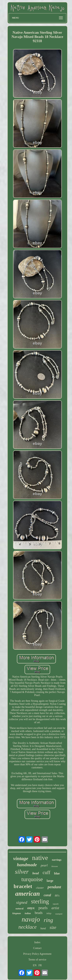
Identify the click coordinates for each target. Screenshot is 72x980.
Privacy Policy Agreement (37, 954)
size (53, 927)
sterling (40, 901)
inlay (49, 913)
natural (19, 908)
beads (39, 913)
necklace (27, 927)
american (27, 894)
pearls (43, 908)
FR (40, 965)
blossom (55, 866)
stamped (59, 914)
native (40, 858)
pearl (44, 865)
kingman (17, 913)
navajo (31, 919)
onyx (31, 908)
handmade (27, 865)
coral (47, 895)
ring (48, 920)
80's (57, 896)
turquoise (32, 879)
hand (43, 928)
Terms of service (37, 960)
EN (35, 965)
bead (36, 873)
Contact (37, 948)
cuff (46, 872)
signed (22, 902)
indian (28, 913)
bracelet (23, 886)
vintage (21, 858)
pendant (54, 887)
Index (37, 942)
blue (57, 873)
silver (22, 872)
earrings (57, 860)
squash (56, 904)
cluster (40, 888)
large (50, 881)
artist (55, 908)
